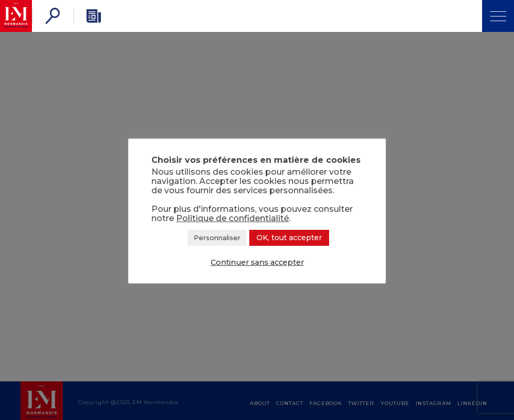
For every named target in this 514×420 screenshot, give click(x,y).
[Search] (53, 16)
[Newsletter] (94, 16)
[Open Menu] (498, 16)
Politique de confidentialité (233, 218)
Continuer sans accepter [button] (257, 262)
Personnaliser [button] (217, 238)
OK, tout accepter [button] (289, 238)
